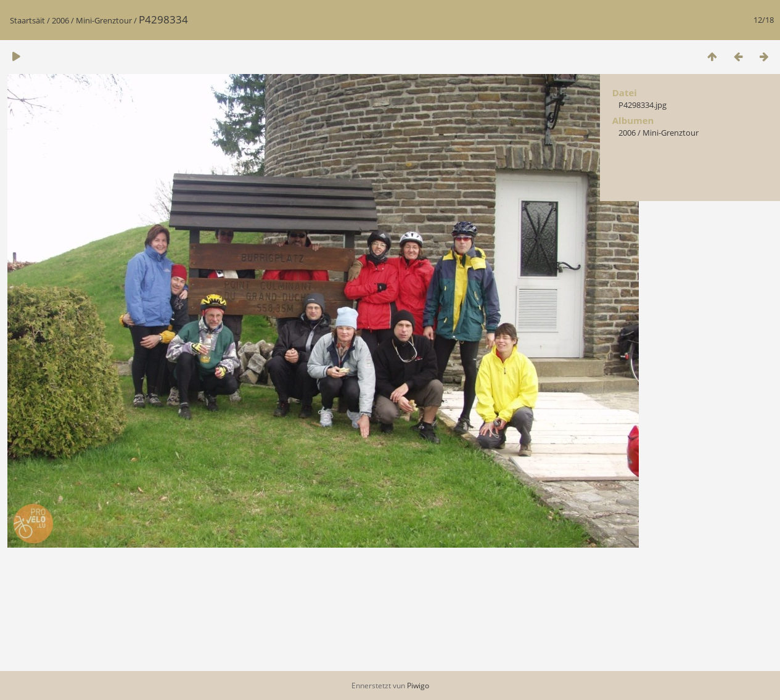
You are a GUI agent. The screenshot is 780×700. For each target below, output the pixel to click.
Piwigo (418, 686)
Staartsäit (27, 20)
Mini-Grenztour (104, 20)
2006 (60, 20)
